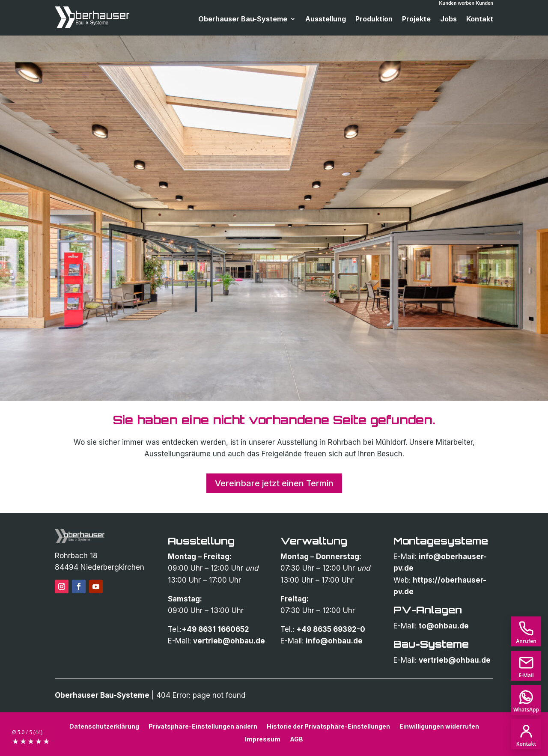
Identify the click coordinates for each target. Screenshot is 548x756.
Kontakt (480, 19)
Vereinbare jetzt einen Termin (274, 483)
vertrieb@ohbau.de (229, 641)
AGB (296, 739)
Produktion (374, 19)
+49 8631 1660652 (215, 629)
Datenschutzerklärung (104, 726)
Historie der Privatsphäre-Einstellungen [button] (328, 726)
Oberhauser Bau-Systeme (243, 19)
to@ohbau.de (444, 626)
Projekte (416, 19)
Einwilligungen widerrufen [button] (439, 726)
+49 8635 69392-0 (331, 629)
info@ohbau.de (334, 641)
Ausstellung (326, 19)
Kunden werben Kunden (466, 3)
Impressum (263, 739)
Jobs (448, 19)
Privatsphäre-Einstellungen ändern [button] (203, 726)
